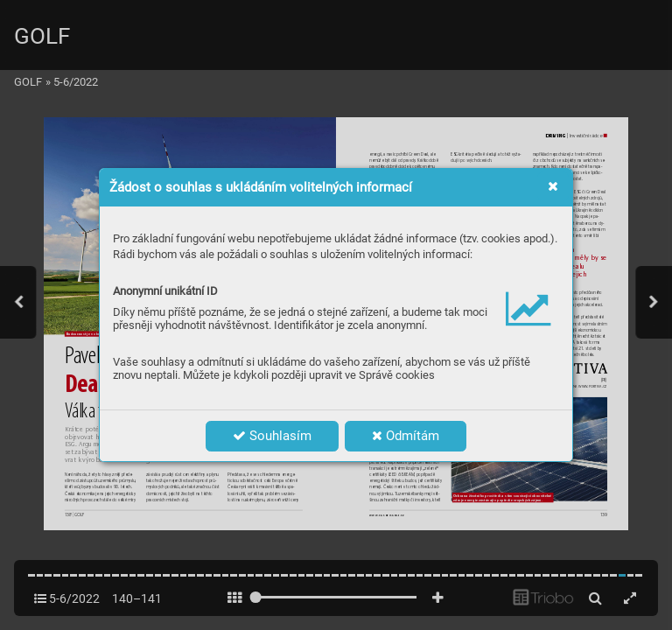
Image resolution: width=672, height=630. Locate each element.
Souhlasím (272, 436)
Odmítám (406, 436)
